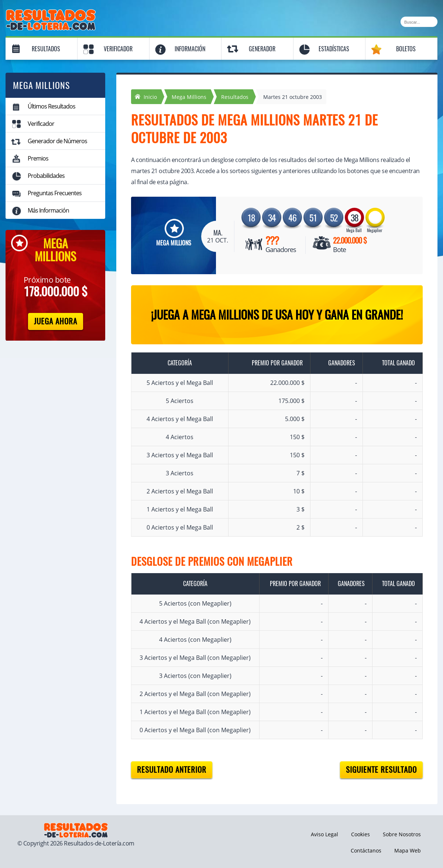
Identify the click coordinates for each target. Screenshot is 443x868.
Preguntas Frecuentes (55, 193)
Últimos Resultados (51, 106)
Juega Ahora (56, 321)
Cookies (360, 834)
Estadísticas (334, 49)
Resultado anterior (172, 770)
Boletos (406, 49)
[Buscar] (419, 22)
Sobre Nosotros (402, 834)
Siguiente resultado (381, 770)
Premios (38, 158)
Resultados (46, 49)
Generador (262, 49)
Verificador (118, 49)
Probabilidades (46, 176)
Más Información (48, 210)
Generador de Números (57, 141)
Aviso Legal (324, 834)
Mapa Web (408, 850)
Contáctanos (366, 850)
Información (190, 49)
